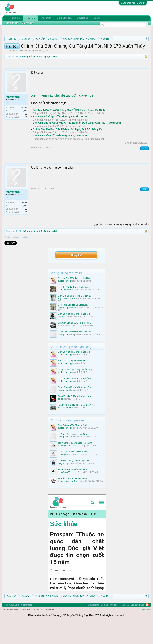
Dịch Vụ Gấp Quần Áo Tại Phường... (75, 398)
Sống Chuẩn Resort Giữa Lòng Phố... (76, 352)
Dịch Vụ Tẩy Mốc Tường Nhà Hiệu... (75, 298)
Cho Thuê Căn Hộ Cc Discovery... (74, 325)
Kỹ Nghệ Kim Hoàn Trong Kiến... (73, 454)
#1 (144, 168)
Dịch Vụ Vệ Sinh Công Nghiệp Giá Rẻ (76, 334)
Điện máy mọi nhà (67, 319)
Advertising (83, 18)
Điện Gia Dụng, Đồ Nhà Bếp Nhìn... (75, 316)
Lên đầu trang (137, 625)
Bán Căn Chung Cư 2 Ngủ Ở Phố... (75, 343)
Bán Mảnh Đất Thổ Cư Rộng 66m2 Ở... (76, 425)
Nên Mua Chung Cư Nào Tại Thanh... (76, 481)
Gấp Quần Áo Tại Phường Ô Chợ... (75, 445)
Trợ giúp (114, 625)
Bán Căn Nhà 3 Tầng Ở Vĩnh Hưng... (75, 416)
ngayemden (38, 71)
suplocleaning (64, 301)
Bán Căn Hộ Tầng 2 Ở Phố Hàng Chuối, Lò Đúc (61, 137)
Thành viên (46, 18)
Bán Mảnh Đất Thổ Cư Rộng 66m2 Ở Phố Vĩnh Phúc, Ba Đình (69, 130)
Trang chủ (15, 18)
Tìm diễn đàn (12, 23)
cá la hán (49, 140)
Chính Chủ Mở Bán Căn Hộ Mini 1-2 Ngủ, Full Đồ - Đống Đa (68, 149)
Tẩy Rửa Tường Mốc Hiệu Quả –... (74, 381)
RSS (147, 625)
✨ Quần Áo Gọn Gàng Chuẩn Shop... (76, 390)
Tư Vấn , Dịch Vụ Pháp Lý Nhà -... (74, 498)
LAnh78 (62, 337)
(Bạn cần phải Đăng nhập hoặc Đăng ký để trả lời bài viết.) (121, 244)
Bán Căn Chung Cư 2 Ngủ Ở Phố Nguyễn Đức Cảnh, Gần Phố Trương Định (77, 143)
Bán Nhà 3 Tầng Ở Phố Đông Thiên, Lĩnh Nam (60, 156)
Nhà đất (24, 71)
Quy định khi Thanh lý (43, 52)
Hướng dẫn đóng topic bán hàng (85, 52)
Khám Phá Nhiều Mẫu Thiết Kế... (73, 489)
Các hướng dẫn (64, 18)
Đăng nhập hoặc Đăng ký (133, 3)
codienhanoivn (65, 310)
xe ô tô (48, 146)
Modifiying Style (12, 625)
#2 (144, 209)
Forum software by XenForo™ (30, 629)
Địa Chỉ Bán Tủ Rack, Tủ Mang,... (74, 307)
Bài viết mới (28, 23)
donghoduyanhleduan (68, 328)
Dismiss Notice (145, 48)
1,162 (25, 131)
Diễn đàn (30, 18)
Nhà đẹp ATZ (64, 466)
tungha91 (62, 483)
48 (26, 137)
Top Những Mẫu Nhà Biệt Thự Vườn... (76, 463)
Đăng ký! (76, 275)
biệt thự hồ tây (52, 133)
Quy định (145, 629)
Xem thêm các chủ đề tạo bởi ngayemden (63, 115)
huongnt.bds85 (65, 354)
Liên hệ (97, 18)
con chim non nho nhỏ (57, 159)
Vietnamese (27, 625)
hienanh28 (50, 153)
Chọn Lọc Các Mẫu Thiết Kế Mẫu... (75, 472)
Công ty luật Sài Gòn (68, 501)
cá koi (61, 419)
